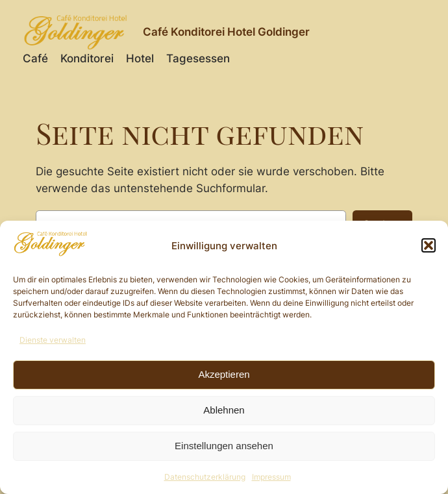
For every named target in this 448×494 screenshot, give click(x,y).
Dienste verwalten (53, 340)
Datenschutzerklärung (205, 477)
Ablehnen (224, 410)
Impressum (271, 477)
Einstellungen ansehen (224, 446)
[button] (429, 245)
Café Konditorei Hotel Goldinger (226, 32)
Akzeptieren (224, 374)
